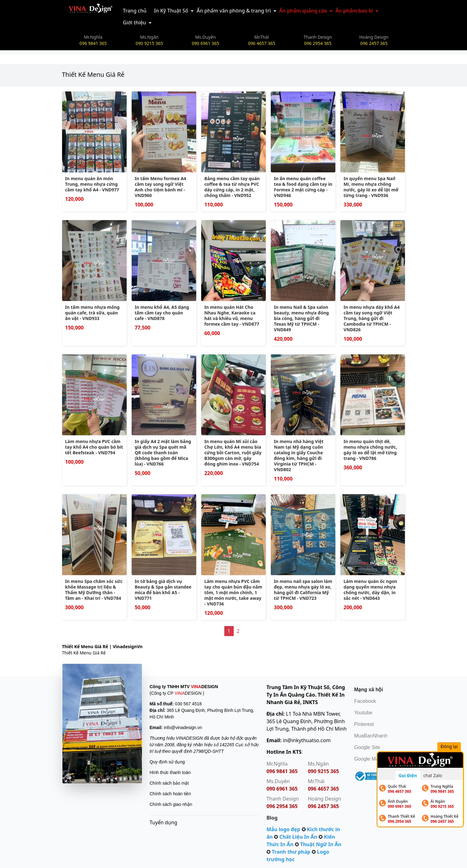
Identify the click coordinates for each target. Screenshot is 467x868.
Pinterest (364, 724)
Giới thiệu (134, 22)
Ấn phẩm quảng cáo (303, 11)
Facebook (365, 701)
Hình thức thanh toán (170, 772)
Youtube (363, 713)
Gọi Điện (408, 775)
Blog (272, 818)
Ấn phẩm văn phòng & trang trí (234, 11)
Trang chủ (135, 11)
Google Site (367, 747)
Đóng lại (451, 747)
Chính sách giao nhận (171, 804)
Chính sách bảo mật (169, 783)
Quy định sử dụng (167, 762)
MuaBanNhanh (371, 736)
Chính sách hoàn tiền (170, 794)
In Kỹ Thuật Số (171, 11)
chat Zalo (433, 775)
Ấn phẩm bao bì (354, 11)
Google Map (368, 759)
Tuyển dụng (164, 822)
